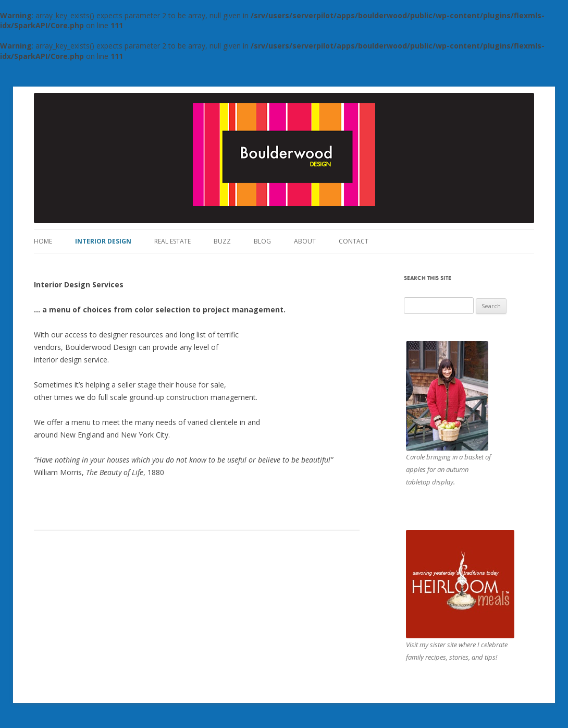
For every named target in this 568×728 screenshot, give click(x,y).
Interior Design (103, 241)
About (305, 241)
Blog (262, 241)
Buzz (222, 241)
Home (43, 241)
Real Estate (172, 241)
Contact (354, 241)
